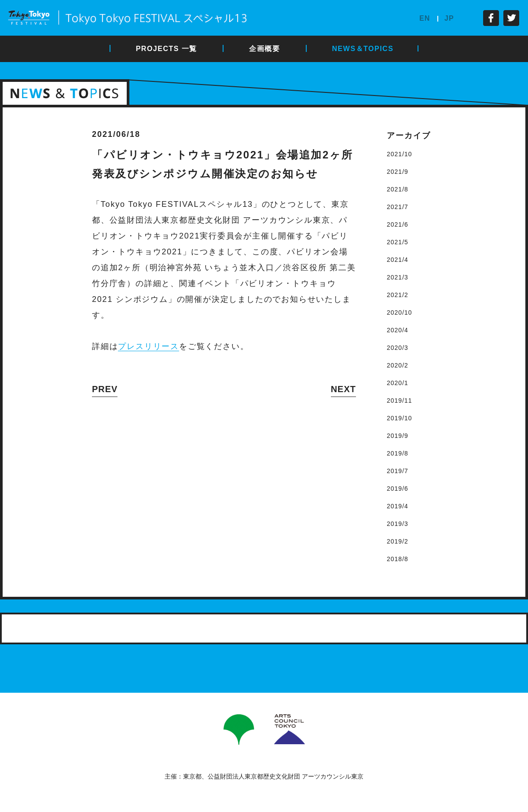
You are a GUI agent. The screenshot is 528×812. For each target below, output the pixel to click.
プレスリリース (148, 346)
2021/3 (398, 277)
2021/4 (398, 260)
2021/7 (398, 207)
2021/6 (398, 224)
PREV (105, 389)
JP (449, 18)
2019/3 (398, 524)
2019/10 (400, 418)
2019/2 (398, 541)
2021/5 (398, 242)
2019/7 (398, 471)
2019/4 (398, 506)
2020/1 (398, 383)
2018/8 (398, 559)
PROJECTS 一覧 (167, 49)
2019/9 (398, 436)
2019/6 (398, 489)
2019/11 (400, 400)
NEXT (343, 389)
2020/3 (398, 348)
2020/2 (398, 365)
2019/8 (398, 453)
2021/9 (398, 172)
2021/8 (398, 189)
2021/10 (400, 154)
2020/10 (400, 312)
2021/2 (398, 295)
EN (425, 18)
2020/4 (398, 330)
